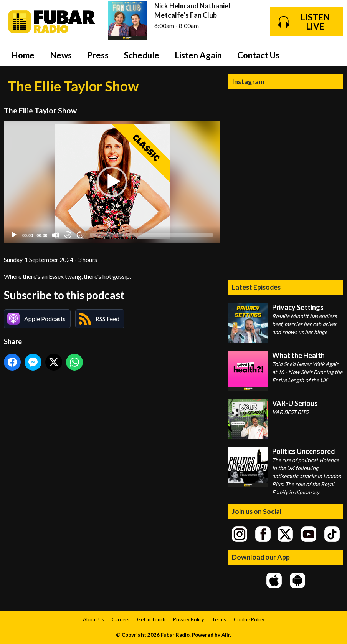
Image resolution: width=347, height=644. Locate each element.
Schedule (142, 55)
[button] (112, 182)
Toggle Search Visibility (332, 55)
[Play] (14, 235)
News (61, 55)
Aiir (226, 635)
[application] (112, 181)
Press (98, 55)
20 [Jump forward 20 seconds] (80, 235)
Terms (219, 619)
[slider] (151, 235)
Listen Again (198, 55)
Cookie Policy (249, 619)
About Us (93, 619)
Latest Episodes (256, 287)
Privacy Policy (189, 619)
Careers (121, 619)
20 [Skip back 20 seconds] (68, 235)
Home (23, 55)
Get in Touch (151, 619)
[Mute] (56, 235)
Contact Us (258, 55)
